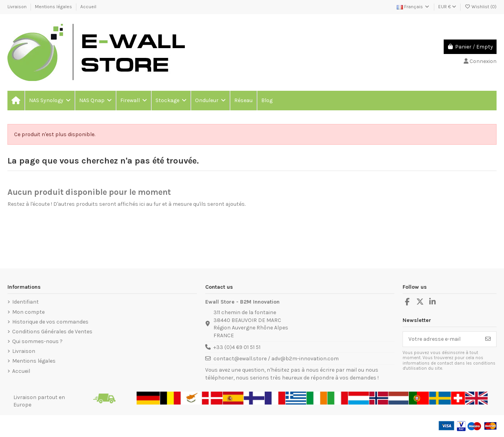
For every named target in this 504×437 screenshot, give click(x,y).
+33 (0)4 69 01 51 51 (237, 347)
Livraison (18, 7)
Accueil (88, 7)
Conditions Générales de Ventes (52, 332)
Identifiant (25, 302)
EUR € (447, 7)
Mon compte (28, 312)
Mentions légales (54, 7)
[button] (49, 101)
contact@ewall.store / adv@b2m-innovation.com (276, 359)
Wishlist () (481, 7)
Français (413, 7)
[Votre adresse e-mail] (442, 339)
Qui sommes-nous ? (37, 341)
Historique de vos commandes (50, 322)
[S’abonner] (488, 339)
